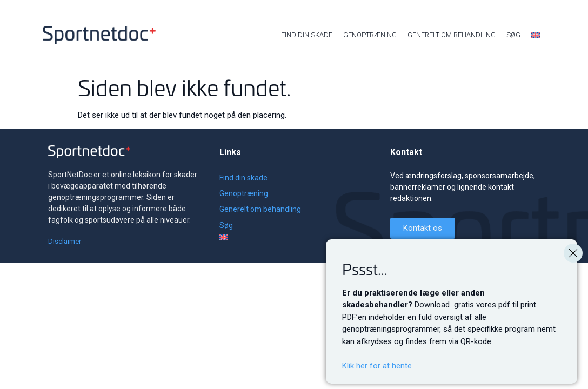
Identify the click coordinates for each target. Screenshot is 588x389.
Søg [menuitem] (513, 35)
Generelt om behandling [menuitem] (452, 35)
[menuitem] (536, 35)
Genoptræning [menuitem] (370, 35)
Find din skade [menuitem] (307, 35)
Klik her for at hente (377, 366)
